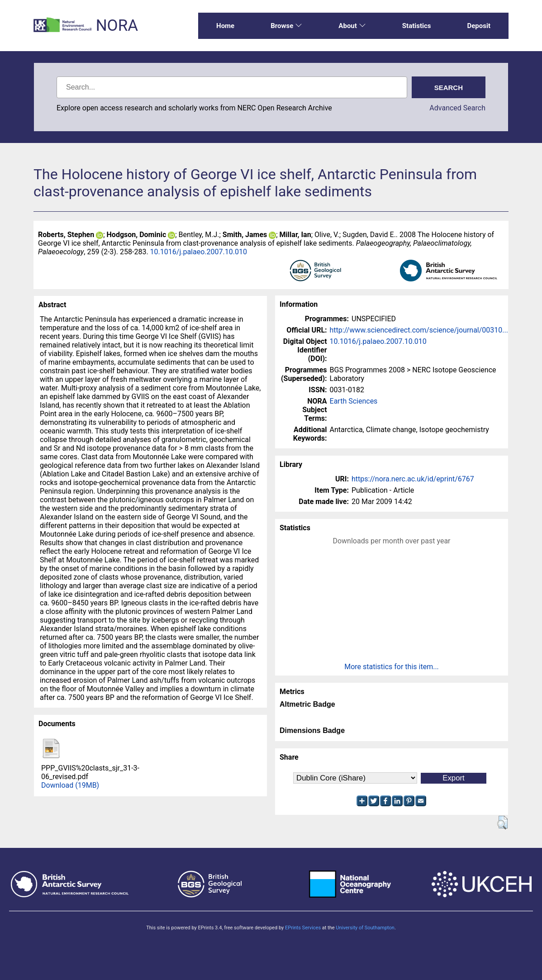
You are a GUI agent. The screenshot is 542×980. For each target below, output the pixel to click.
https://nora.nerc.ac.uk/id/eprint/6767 (413, 479)
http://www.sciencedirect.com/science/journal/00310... (419, 330)
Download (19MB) (70, 785)
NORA (117, 26)
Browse (286, 26)
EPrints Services (303, 928)
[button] (502, 823)
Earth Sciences (354, 401)
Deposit (479, 26)
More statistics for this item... (392, 667)
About (352, 26)
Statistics (417, 26)
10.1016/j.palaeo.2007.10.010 (199, 252)
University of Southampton (365, 928)
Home (225, 26)
